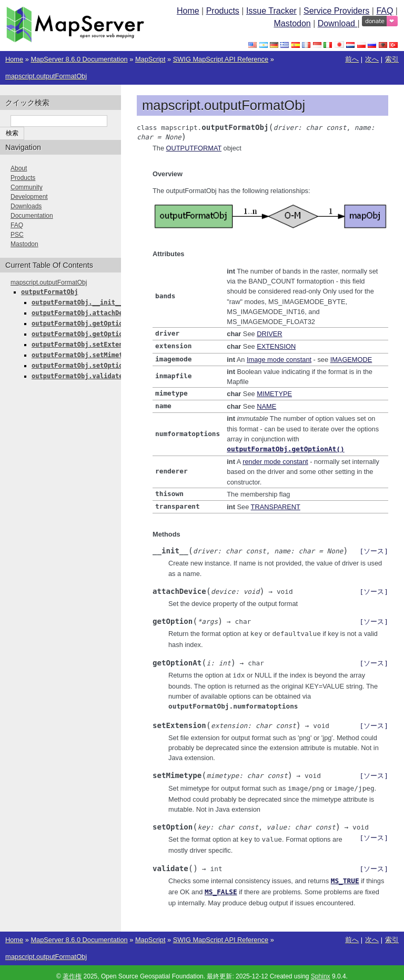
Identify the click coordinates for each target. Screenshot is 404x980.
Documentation (32, 216)
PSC (17, 235)
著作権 (72, 968)
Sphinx (321, 968)
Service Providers (336, 11)
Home (188, 11)
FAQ (385, 11)
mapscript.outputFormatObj (46, 76)
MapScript (150, 59)
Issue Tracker (271, 11)
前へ (352, 59)
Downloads (26, 206)
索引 (392, 59)
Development (29, 197)
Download (338, 23)
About (19, 168)
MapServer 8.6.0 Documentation (79, 59)
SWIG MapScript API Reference (221, 59)
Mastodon (292, 23)
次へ (372, 59)
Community (27, 187)
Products (223, 11)
